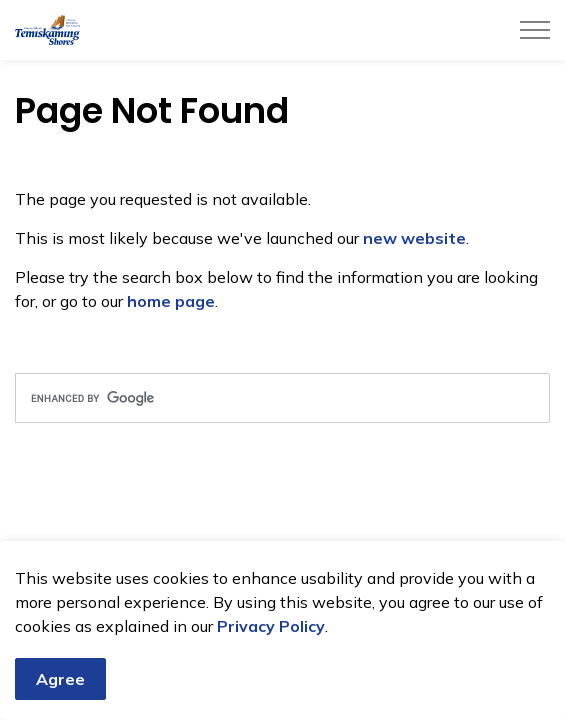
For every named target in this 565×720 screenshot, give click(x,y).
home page (171, 301)
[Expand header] (535, 30)
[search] (282, 398)
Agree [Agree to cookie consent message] (60, 682)
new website (414, 238)
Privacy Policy (271, 629)
